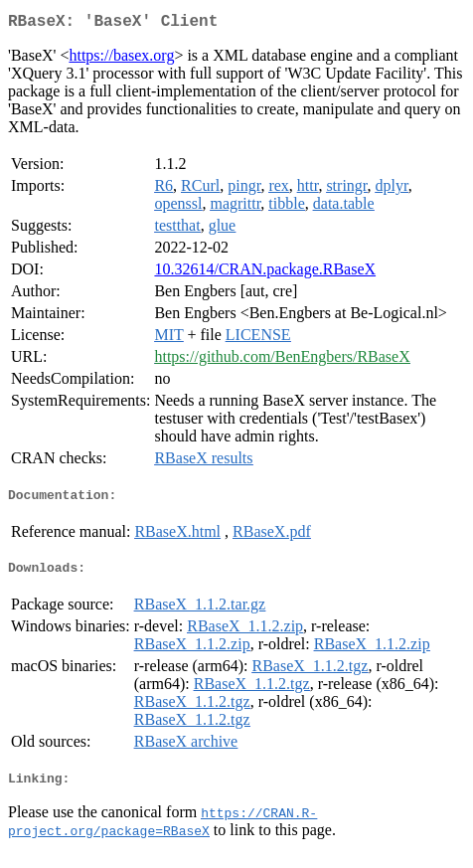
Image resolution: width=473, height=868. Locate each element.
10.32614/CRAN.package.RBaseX (265, 273)
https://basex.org (121, 59)
